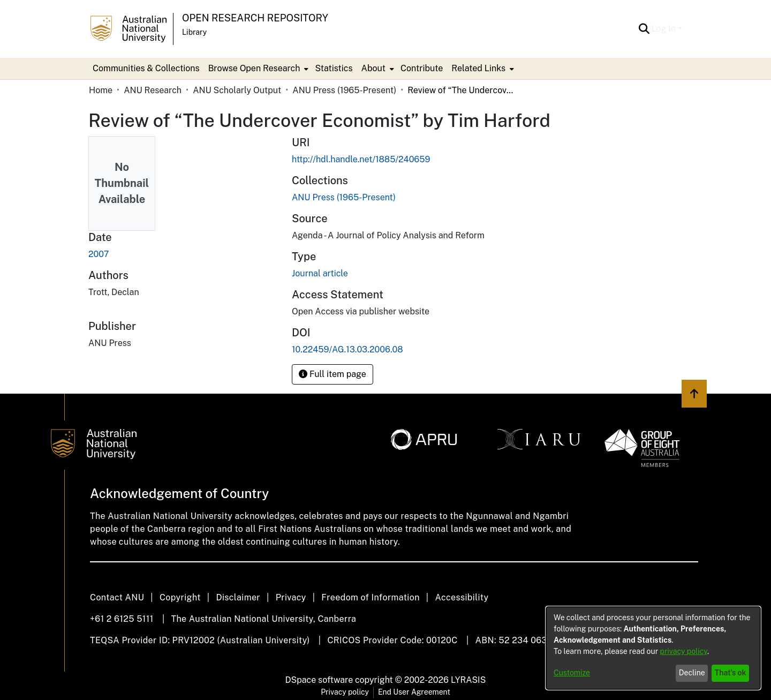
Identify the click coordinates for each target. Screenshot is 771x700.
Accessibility (462, 597)
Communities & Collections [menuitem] (146, 68)
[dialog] (653, 648)
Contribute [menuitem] (422, 68)
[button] (644, 29)
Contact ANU (117, 597)
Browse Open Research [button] (254, 68)
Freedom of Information (370, 597)
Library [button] (194, 32)
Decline (692, 673)
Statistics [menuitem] (334, 68)
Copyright (180, 597)
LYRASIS (468, 680)
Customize (572, 673)
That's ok (731, 673)
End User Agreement (414, 692)
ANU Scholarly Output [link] (237, 90)
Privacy (291, 597)
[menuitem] (258, 69)
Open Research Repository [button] (255, 18)
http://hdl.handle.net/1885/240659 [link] (361, 159)
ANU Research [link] (153, 90)
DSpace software (319, 680)
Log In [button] (665, 29)
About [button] (373, 68)
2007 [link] (99, 254)
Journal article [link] (320, 273)
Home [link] (101, 90)
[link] (344, 197)
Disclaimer (238, 597)
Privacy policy (345, 692)
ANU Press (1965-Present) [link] (344, 90)
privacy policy (684, 651)
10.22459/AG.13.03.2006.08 (347, 349)
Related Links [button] (478, 68)
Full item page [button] (332, 374)
